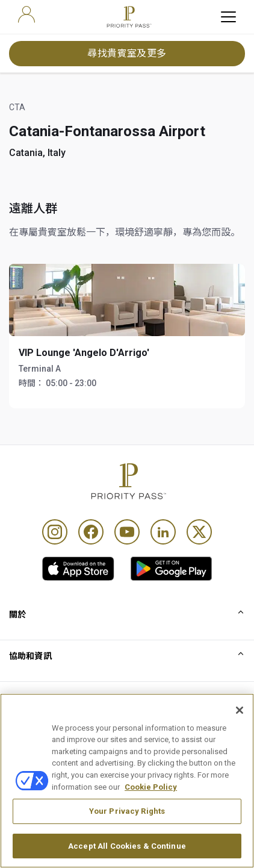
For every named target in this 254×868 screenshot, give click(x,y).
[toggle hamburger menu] (228, 17)
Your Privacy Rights (127, 844)
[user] (26, 14)
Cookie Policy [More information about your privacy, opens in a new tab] (151, 820)
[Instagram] (55, 532)
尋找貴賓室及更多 (127, 53)
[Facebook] (91, 532)
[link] (78, 569)
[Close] (240, 743)
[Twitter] (199, 532)
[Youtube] (127, 532)
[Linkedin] (163, 532)
